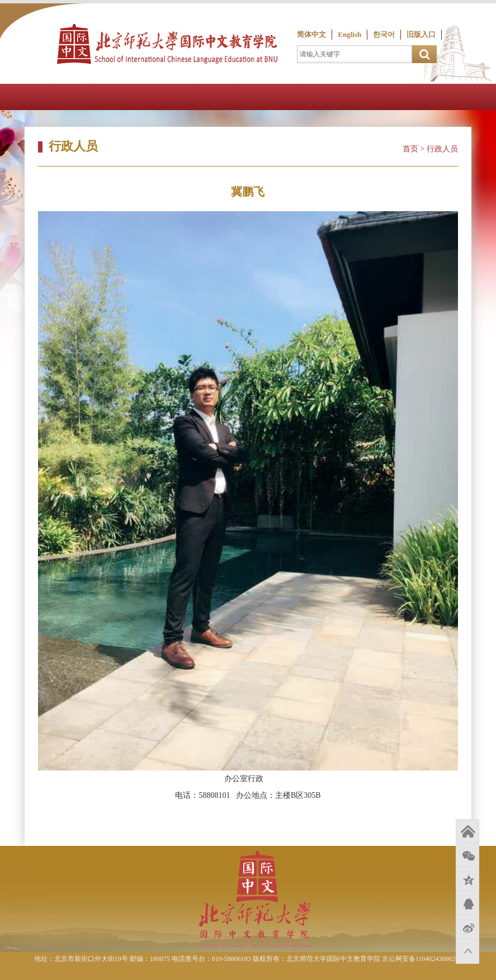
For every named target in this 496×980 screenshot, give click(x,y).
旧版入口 (421, 34)
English (349, 34)
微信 (467, 855)
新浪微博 (467, 927)
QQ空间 (467, 879)
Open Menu (483, 97)
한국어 (384, 34)
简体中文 (311, 34)
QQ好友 (467, 903)
